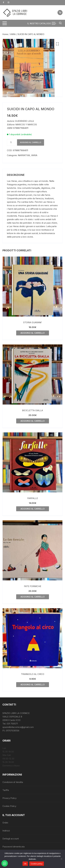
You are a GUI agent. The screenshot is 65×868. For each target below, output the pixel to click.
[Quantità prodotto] (12, 142)
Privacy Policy (9, 798)
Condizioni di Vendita (13, 782)
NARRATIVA (24, 155)
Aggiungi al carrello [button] (33, 333)
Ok (25, 864)
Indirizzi (6, 831)
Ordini (5, 823)
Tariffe (6, 790)
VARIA (13, 34)
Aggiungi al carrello (31, 142)
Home (5, 34)
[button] (57, 44)
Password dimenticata (14, 847)
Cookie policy (37, 864)
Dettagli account (11, 839)
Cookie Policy (9, 806)
